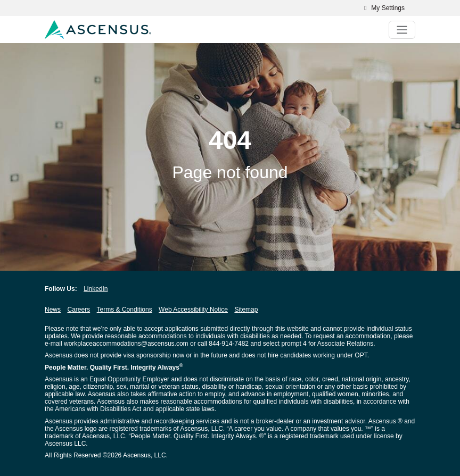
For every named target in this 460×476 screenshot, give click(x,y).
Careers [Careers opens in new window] (79, 310)
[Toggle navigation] (402, 30)
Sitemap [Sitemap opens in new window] (246, 310)
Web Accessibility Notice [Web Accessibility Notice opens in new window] (193, 310)
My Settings (383, 8)
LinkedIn (96, 289)
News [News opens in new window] (53, 310)
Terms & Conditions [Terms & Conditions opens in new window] (125, 310)
